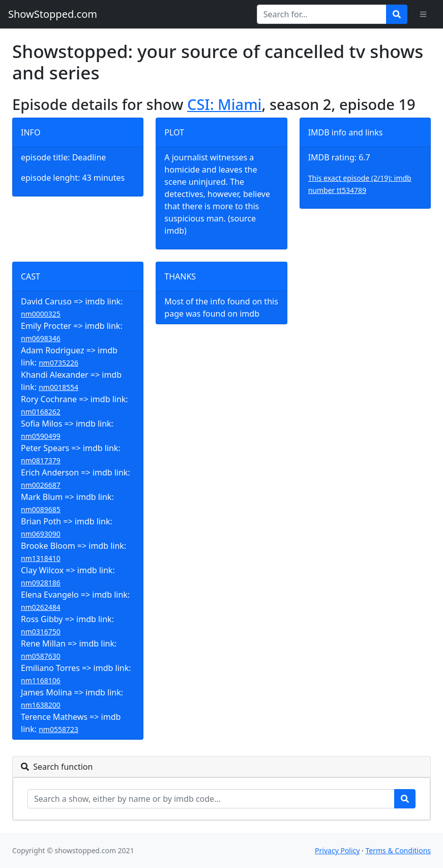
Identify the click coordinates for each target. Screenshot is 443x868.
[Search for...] (322, 14)
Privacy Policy (337, 850)
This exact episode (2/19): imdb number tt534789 (360, 184)
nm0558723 (58, 729)
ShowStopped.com (53, 14)
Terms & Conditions (398, 850)
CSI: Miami (224, 104)
